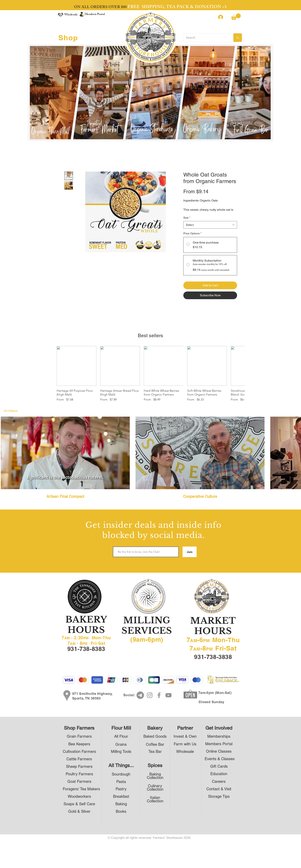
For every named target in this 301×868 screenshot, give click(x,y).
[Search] (206, 38)
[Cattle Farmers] (79, 759)
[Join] (190, 552)
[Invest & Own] (185, 736)
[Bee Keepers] (79, 744)
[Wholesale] (185, 751)
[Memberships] (219, 736)
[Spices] (155, 765)
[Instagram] (150, 695)
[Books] (121, 811)
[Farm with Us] (185, 744)
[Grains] (121, 744)
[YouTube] (168, 695)
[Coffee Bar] (155, 744)
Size (187, 218)
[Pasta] (121, 782)
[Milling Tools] (121, 751)
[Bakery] (155, 728)
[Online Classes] (219, 751)
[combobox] (210, 225)
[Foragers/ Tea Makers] (81, 789)
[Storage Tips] (219, 796)
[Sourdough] (121, 774)
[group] (150, 374)
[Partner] (185, 728)
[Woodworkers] (79, 796)
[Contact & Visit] (219, 789)
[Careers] (219, 781)
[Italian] (155, 797)
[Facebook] (159, 695)
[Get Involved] (219, 728)
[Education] (219, 774)
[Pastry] (121, 789)
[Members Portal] (219, 744)
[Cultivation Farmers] (79, 751)
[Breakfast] (121, 796)
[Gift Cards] (219, 766)
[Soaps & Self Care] (79, 804)
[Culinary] (155, 786)
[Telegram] (140, 695)
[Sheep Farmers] (79, 766)
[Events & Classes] (220, 759)
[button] (236, 17)
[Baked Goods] (155, 736)
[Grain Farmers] (79, 736)
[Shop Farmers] (79, 728)
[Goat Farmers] (79, 781)
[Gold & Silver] (79, 811)
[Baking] (121, 804)
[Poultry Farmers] (79, 774)
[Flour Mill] (121, 728)
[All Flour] (121, 736)
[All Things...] (121, 765)
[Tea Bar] (155, 751)
